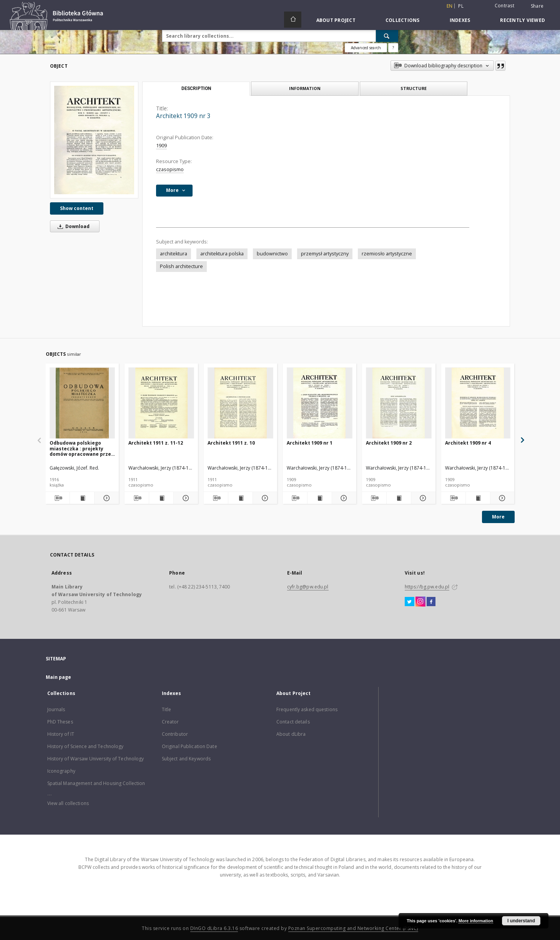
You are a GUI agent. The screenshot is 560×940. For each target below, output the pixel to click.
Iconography (61, 771)
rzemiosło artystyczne (387, 254)
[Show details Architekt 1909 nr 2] (422, 498)
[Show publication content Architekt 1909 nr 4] (478, 498)
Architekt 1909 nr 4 (468, 443)
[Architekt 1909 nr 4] (478, 403)
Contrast (504, 6)
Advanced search (366, 48)
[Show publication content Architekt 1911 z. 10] (240, 498)
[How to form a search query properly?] (393, 48)
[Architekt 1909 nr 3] (94, 140)
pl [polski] (461, 6)
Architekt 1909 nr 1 (310, 443)
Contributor (175, 734)
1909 (161, 146)
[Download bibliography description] (58, 498)
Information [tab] (305, 88)
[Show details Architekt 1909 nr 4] (501, 498)
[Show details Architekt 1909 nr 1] (343, 498)
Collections (403, 20)
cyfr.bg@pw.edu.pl (308, 587)
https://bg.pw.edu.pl (427, 587)
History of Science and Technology (86, 746)
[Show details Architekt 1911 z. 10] (264, 498)
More (498, 517)
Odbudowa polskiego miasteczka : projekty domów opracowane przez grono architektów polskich (82, 448)
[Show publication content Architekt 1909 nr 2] (399, 498)
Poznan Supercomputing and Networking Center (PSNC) (353, 928)
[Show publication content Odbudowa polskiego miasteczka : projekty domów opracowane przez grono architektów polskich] (82, 498)
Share (537, 6)
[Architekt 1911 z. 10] (240, 403)
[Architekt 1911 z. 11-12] (161, 403)
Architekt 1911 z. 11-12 (156, 443)
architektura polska (222, 254)
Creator (170, 722)
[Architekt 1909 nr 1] (320, 403)
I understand (521, 921)
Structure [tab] (414, 88)
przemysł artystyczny (325, 254)
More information (476, 921)
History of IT (61, 734)
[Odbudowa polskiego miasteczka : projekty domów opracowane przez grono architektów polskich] (82, 403)
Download (72, 226)
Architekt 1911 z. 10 (231, 443)
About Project (336, 20)
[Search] (387, 36)
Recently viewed (523, 20)
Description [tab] (196, 88)
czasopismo (170, 169)
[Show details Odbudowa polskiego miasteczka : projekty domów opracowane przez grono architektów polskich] (106, 498)
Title (167, 709)
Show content (77, 208)
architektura (174, 254)
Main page (59, 677)
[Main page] (293, 20)
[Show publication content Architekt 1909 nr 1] (320, 498)
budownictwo (272, 254)
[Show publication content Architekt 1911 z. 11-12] (161, 498)
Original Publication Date (189, 746)
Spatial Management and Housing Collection (96, 783)
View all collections (68, 803)
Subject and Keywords (186, 759)
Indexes (460, 20)
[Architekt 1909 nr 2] (399, 403)
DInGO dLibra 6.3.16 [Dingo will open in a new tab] (214, 928)
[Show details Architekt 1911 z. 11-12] (185, 498)
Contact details (293, 722)
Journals (56, 709)
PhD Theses (60, 722)
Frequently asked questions (307, 709)
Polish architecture (181, 266)
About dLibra (291, 734)
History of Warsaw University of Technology (96, 759)
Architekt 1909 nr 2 (389, 443)
